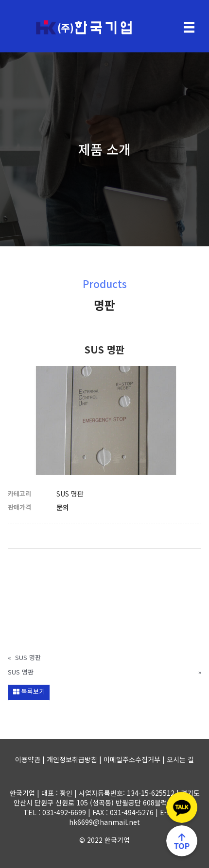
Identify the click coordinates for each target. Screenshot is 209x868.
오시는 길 (180, 759)
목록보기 (29, 691)
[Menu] (189, 27)
